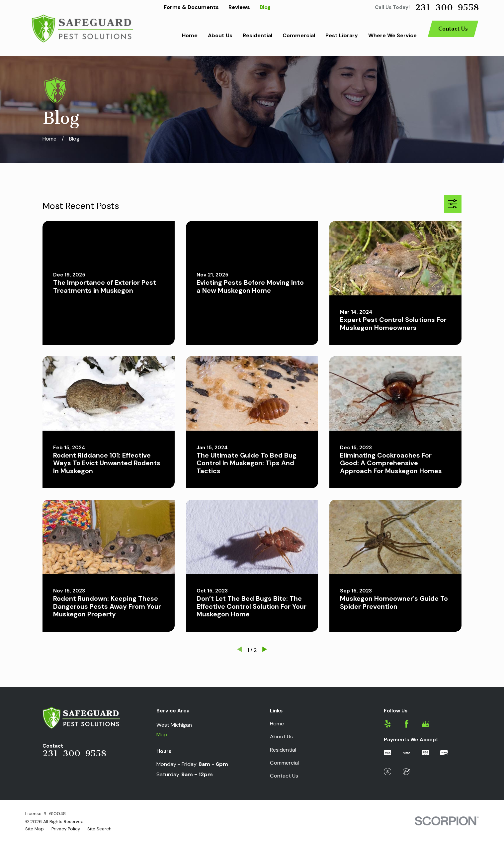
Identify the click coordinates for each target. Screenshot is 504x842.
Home (277, 724)
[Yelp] (388, 724)
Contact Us (453, 29)
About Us (281, 737)
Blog (265, 7)
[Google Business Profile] (425, 724)
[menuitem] (35, 829)
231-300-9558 (447, 8)
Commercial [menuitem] (299, 35)
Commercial (284, 763)
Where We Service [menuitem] (392, 35)
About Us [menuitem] (220, 35)
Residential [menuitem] (257, 35)
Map (162, 735)
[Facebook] (407, 724)
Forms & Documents (191, 7)
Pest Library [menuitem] (342, 35)
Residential (283, 750)
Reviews (239, 7)
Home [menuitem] (190, 35)
